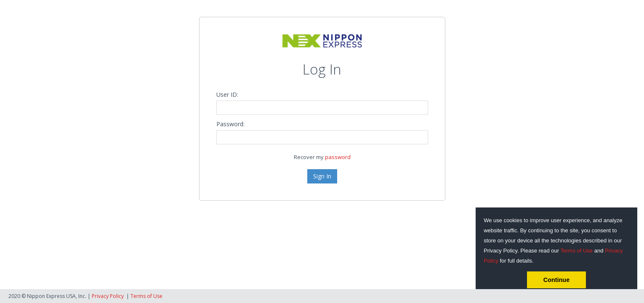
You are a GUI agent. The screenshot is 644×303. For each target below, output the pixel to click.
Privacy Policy (108, 296)
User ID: (227, 94)
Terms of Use (577, 251)
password (338, 157)
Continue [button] (556, 280)
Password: (230, 124)
